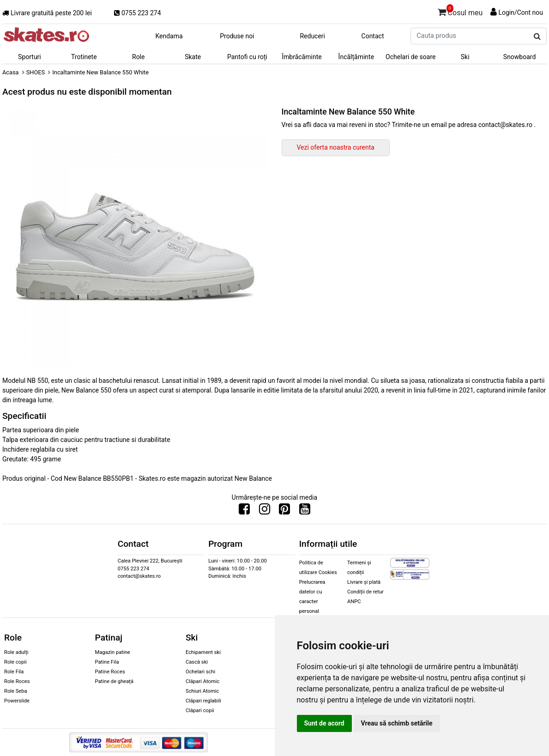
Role (138, 57)
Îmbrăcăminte (302, 57)
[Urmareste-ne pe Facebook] (244, 511)
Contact (373, 36)
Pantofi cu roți (247, 57)
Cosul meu (460, 11)
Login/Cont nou (521, 12)
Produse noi (237, 36)
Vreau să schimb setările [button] (397, 723)
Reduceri (312, 36)
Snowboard (520, 57)
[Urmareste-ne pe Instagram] (265, 511)
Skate (193, 57)
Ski (465, 57)
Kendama (169, 36)
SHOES (36, 72)
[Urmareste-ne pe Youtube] (305, 511)
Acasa (11, 72)
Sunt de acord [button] (324, 723)
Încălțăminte (356, 57)
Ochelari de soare (410, 57)
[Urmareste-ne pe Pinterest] (284, 511)
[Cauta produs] (537, 36)
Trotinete (84, 57)
